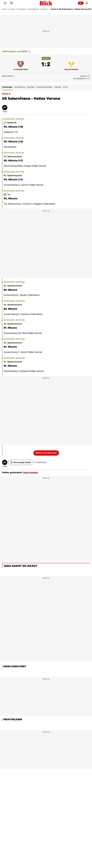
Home (5, 9)
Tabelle (58, 87)
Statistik (31, 87)
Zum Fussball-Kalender (17, 52)
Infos (65, 87)
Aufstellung (20, 87)
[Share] (5, 108)
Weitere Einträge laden (46, 453)
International (33, 9)
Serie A (45, 9)
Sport (13, 9)
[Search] (11, 3)
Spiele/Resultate (44, 87)
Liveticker (7, 87)
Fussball (22, 9)
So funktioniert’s (40, 462)
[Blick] (46, 3)
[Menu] (5, 3)
